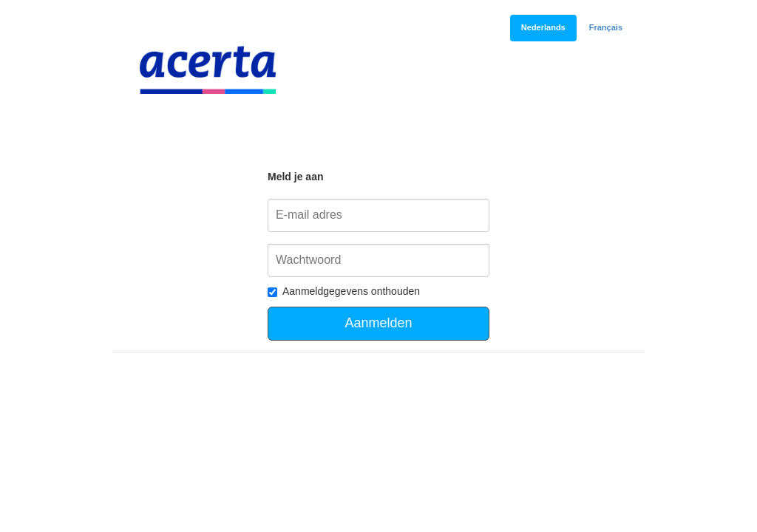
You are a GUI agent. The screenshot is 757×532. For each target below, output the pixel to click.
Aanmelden (378, 323)
